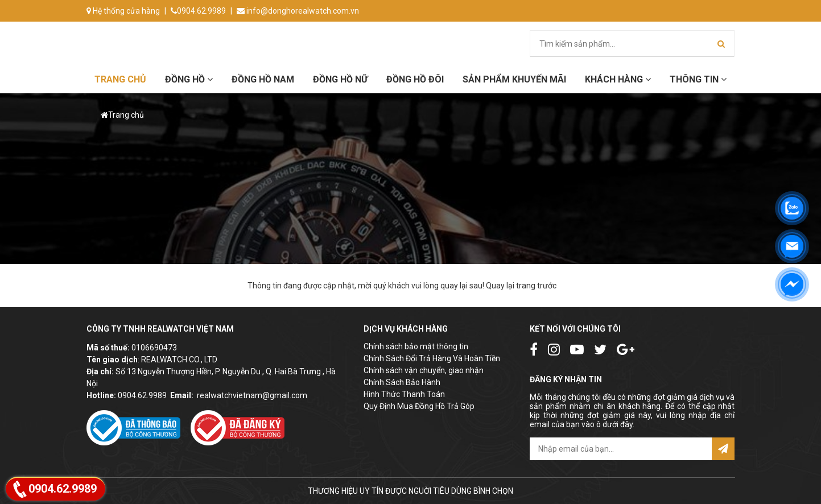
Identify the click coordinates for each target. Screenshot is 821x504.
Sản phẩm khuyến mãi (514, 79)
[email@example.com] (621, 449)
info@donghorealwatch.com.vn (298, 11)
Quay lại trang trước (521, 286)
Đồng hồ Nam (263, 79)
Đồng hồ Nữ (340, 79)
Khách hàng (618, 79)
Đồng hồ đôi (415, 79)
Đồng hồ (189, 79)
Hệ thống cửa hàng (123, 11)
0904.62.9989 (198, 11)
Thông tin (698, 79)
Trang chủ (120, 79)
